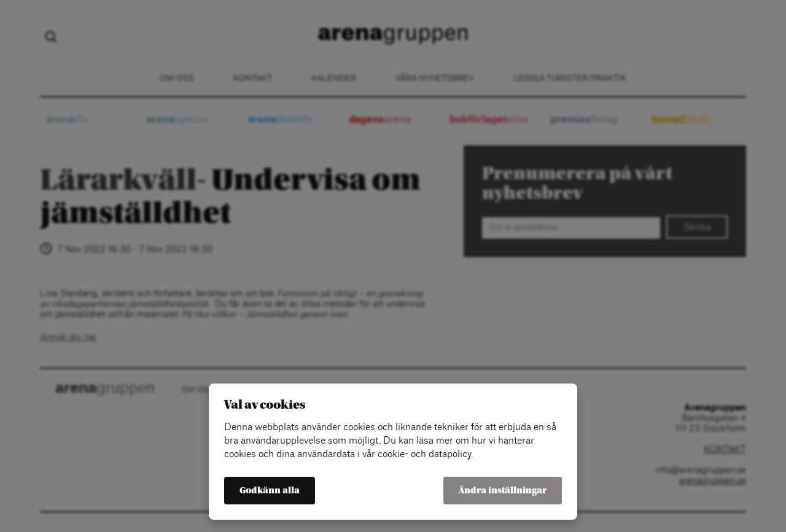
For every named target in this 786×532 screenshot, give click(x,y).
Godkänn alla (270, 491)
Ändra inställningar (503, 491)
